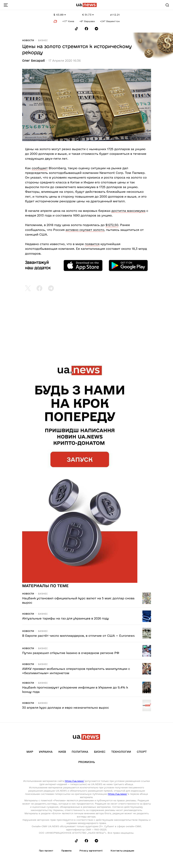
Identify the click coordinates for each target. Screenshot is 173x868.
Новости (28, 40)
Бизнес (43, 40)
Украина (46, 752)
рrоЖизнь (87, 762)
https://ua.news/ (74, 781)
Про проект (46, 851)
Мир (30, 752)
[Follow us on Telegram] (96, 29)
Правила (66, 851)
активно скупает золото (85, 230)
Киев (62, 752)
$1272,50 (112, 225)
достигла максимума (128, 211)
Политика (80, 752)
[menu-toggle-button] (6, 5)
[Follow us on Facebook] (86, 29)
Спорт (142, 752)
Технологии (121, 752)
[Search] (167, 5)
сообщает (40, 168)
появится (92, 244)
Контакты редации (122, 851)
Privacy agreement (91, 851)
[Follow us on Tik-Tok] (76, 29)
